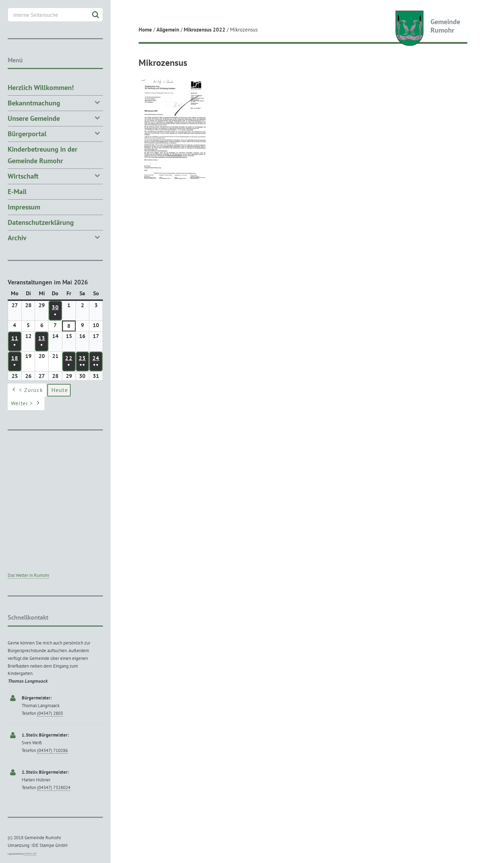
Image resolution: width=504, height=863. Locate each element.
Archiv (55, 237)
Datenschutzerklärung (41, 222)
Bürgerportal (55, 133)
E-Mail (17, 192)
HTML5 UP (30, 854)
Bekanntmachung (55, 102)
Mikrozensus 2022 (205, 30)
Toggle (123, 11)
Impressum (24, 207)
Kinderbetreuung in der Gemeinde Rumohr (43, 155)
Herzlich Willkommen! (41, 88)
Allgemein (168, 30)
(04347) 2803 (50, 713)
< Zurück (27, 391)
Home (145, 30)
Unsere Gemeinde (55, 118)
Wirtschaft (55, 176)
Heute (60, 390)
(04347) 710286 (52, 750)
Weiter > (26, 404)
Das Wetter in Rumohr (29, 575)
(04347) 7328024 (54, 788)
